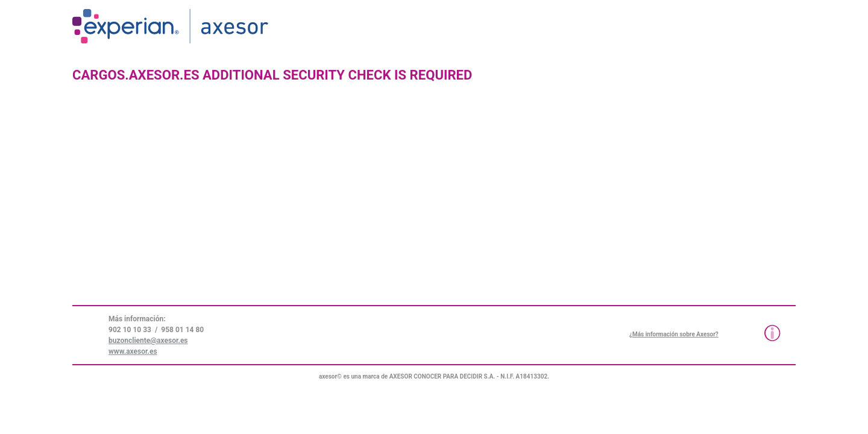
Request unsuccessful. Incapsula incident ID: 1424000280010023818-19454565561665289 (434, 217)
